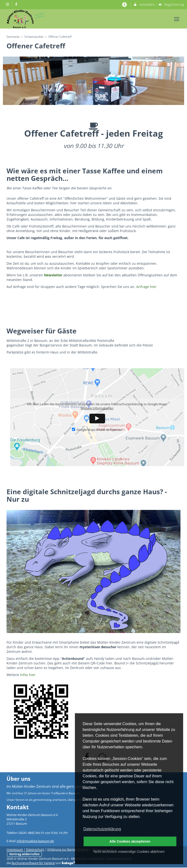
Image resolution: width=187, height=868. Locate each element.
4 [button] (94, 98)
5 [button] (100, 98)
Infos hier (28, 675)
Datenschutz (35, 850)
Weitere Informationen (97, 408)
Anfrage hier (146, 287)
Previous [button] (13, 81)
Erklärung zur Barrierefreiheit (68, 850)
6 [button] (105, 98)
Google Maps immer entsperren (97, 430)
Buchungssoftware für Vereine (33, 863)
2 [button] (82, 98)
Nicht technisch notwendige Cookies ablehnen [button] (129, 852)
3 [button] (88, 98)
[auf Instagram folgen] (8, 4)
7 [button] (111, 98)
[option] (93, 81)
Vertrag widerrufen (24, 854)
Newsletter (53, 275)
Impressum (15, 850)
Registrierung (171, 4)
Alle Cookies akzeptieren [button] (130, 841)
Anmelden (144, 4)
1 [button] (76, 98)
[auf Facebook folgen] (17, 4)
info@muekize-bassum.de (35, 841)
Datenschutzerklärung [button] (102, 829)
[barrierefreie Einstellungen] (125, 4)
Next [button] (174, 81)
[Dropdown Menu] (177, 19)
